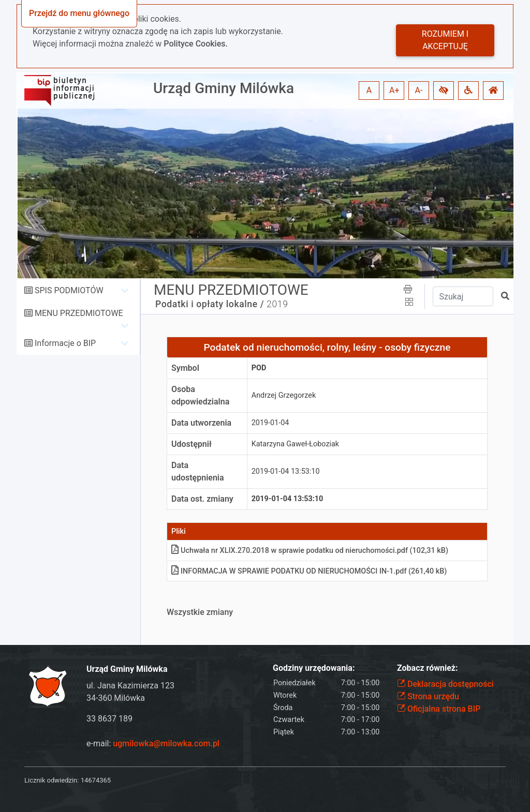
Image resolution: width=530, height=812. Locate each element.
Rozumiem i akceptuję (445, 40)
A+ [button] (394, 90)
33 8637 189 (109, 719)
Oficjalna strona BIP (439, 709)
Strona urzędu (428, 696)
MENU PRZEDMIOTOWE (79, 313)
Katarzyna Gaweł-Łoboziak (295, 444)
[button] (444, 91)
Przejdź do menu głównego (79, 13)
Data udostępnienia (198, 471)
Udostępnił (192, 444)
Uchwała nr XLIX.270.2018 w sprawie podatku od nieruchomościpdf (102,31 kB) (310, 551)
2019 (277, 304)
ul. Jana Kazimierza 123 (130, 686)
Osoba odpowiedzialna (200, 395)
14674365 (96, 780)
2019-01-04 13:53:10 (286, 471)
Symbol (185, 368)
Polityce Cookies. (196, 44)
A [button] (369, 90)
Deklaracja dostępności (445, 684)
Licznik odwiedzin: (51, 780)
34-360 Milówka (116, 698)
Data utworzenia (201, 423)
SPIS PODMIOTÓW (69, 290)
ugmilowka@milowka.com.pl (166, 743)
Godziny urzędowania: (314, 668)
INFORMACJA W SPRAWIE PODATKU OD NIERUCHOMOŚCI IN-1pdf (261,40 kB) (309, 571)
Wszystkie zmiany (200, 612)
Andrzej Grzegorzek (284, 395)
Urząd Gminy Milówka (224, 88)
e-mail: (153, 743)
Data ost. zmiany (202, 499)
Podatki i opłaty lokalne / (210, 304)
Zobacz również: (428, 668)
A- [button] (419, 90)
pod (259, 368)
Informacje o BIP (65, 343)
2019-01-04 (270, 423)
